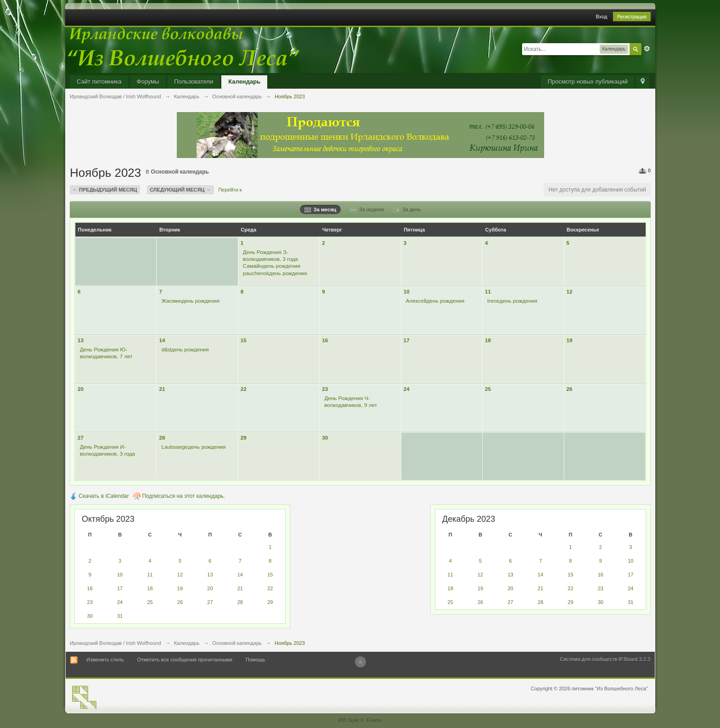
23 (325, 389)
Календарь (244, 82)
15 (244, 340)
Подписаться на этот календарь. (179, 496)
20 (81, 389)
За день (407, 209)
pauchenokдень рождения (275, 273)
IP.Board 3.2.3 (634, 659)
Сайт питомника (99, 82)
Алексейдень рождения (435, 301)
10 (407, 291)
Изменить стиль (105, 660)
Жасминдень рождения (190, 301)
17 (407, 340)
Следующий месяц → (180, 190)
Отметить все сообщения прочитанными (185, 660)
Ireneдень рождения (512, 301)
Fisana (374, 720)
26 (570, 389)
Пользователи (194, 82)
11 (488, 291)
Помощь (256, 660)
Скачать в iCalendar (99, 496)
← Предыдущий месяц (105, 190)
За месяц (321, 209)
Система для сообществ (588, 659)
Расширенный (647, 49)
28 (162, 437)
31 (120, 616)
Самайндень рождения (272, 266)
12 (570, 291)
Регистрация (632, 17)
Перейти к (230, 190)
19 (570, 340)
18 (488, 340)
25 (488, 389)
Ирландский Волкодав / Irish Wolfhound (115, 643)
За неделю (367, 209)
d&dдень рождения (185, 349)
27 (81, 437)
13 (81, 340)
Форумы (148, 82)
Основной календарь (180, 172)
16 (325, 340)
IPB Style (348, 720)
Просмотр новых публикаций (588, 82)
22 (244, 389)
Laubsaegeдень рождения (193, 447)
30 (325, 437)
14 (162, 340)
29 (244, 437)
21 (162, 389)
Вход (602, 17)
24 (407, 389)
